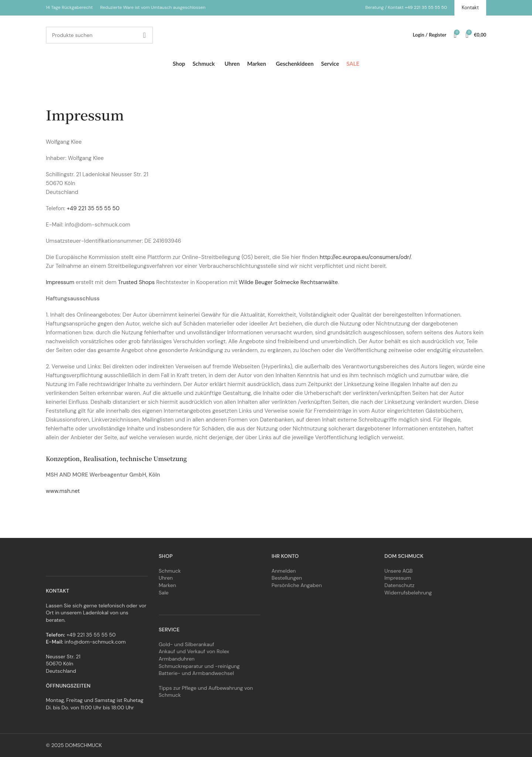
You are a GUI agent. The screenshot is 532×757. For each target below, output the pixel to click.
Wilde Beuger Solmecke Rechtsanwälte (289, 282)
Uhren (166, 578)
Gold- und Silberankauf (187, 644)
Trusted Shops (136, 282)
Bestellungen (287, 578)
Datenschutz (400, 585)
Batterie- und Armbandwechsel (197, 673)
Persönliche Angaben (297, 585)
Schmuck (170, 571)
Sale (164, 593)
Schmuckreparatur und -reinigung (199, 666)
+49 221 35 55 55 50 (426, 7)
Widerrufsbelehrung (408, 593)
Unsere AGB (399, 571)
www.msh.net (63, 491)
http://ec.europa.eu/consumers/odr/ (365, 257)
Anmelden (284, 571)
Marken (168, 585)
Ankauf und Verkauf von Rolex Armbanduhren (194, 655)
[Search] (99, 35)
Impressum (60, 282)
